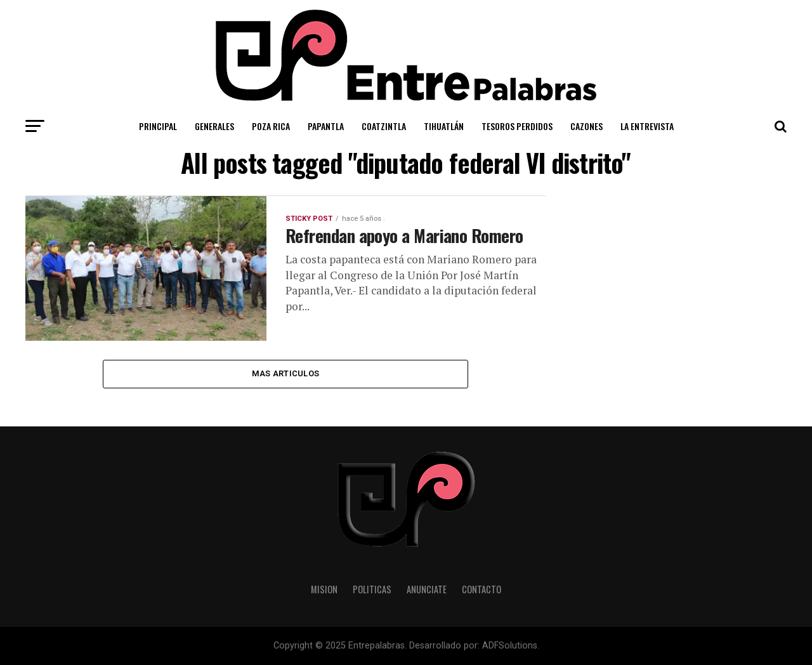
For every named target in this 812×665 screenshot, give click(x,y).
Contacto (481, 589)
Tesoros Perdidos (517, 126)
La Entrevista (647, 126)
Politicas (372, 589)
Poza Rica (271, 126)
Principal (158, 126)
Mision (324, 589)
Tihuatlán (444, 126)
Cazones (586, 126)
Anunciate (427, 589)
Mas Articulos (285, 373)
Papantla (326, 126)
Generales (214, 126)
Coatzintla (384, 126)
